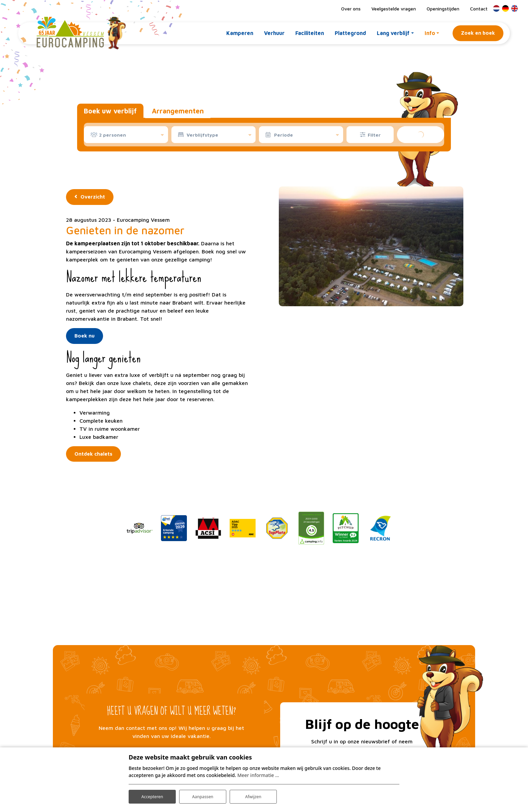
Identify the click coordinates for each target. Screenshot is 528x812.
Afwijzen (253, 795)
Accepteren (152, 795)
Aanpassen (203, 795)
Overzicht (93, 197)
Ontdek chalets (93, 454)
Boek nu (85, 336)
